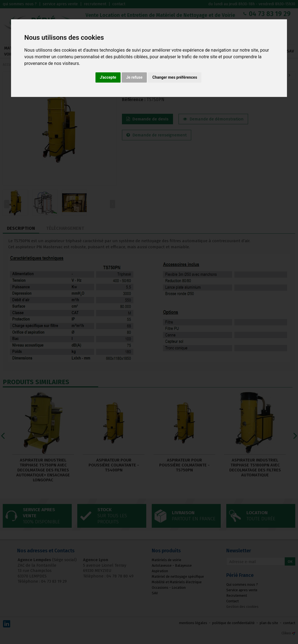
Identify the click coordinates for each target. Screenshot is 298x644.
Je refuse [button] (134, 77)
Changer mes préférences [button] (175, 77)
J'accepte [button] (108, 77)
